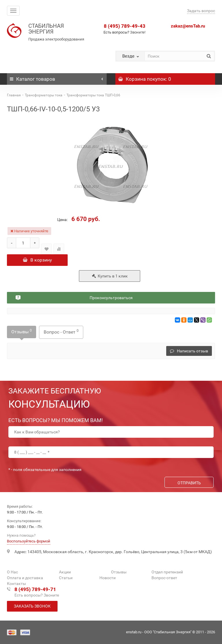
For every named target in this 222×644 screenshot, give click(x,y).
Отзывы (22, 331)
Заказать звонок (32, 606)
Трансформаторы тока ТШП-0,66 (93, 95)
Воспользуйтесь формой (29, 541)
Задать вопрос (201, 11)
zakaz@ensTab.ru (188, 26)
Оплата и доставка (25, 578)
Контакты (16, 584)
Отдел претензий (167, 572)
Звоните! (138, 32)
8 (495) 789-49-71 (35, 589)
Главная (14, 95)
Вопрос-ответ (164, 578)
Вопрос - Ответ (61, 332)
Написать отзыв (189, 351)
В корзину (37, 260)
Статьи (66, 578)
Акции (65, 572)
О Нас (12, 572)
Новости (108, 578)
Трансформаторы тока (44, 95)
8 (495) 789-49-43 (125, 26)
